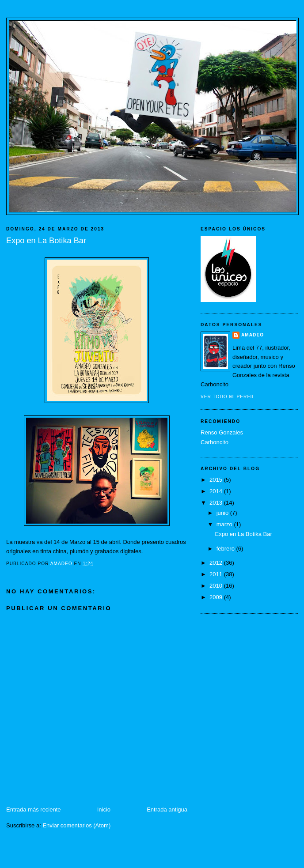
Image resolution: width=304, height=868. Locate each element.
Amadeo (253, 335)
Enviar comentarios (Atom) (76, 825)
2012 (217, 563)
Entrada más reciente (34, 810)
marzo (225, 524)
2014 (217, 491)
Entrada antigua (167, 810)
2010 (217, 586)
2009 (217, 597)
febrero (226, 549)
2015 (217, 480)
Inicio (104, 810)
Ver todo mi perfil (228, 397)
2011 (217, 574)
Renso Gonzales (222, 432)
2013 (217, 503)
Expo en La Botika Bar (243, 534)
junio (223, 513)
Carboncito (215, 442)
